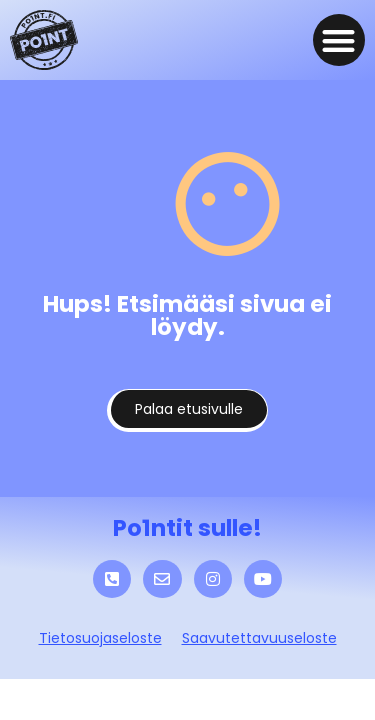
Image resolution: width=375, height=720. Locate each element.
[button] (339, 40)
